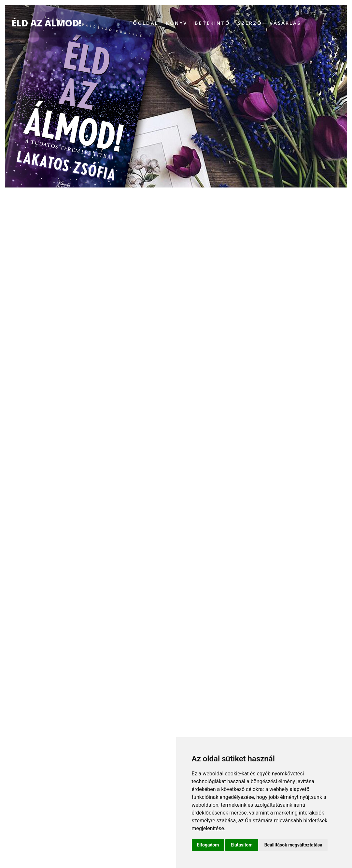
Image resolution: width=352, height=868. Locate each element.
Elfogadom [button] (208, 845)
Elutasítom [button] (241, 845)
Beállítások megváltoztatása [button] (293, 845)
